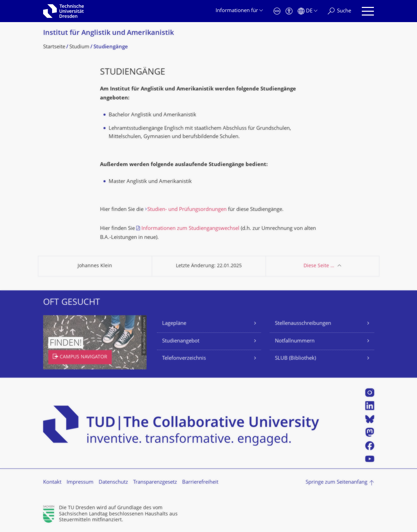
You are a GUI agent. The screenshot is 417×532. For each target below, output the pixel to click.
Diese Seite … (319, 266)
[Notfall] (277, 11)
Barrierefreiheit (200, 482)
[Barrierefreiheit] (289, 11)
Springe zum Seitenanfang (336, 482)
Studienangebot (181, 341)
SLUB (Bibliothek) (295, 359)
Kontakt (52, 482)
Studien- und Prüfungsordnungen (187, 210)
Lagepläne (174, 324)
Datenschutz (113, 482)
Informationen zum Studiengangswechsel (190, 229)
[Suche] (339, 11)
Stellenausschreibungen (303, 324)
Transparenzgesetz (155, 482)
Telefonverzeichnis (184, 359)
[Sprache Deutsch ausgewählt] (307, 11)
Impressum (80, 482)
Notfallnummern (295, 341)
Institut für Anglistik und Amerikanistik (108, 33)
